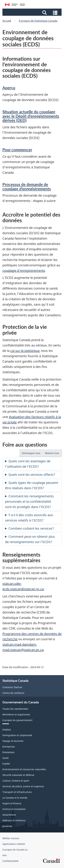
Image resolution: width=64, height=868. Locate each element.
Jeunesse (7, 826)
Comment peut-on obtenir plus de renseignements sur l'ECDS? (30, 539)
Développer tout (32, 454)
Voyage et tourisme (13, 741)
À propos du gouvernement (17, 720)
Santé (6, 758)
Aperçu (9, 88)
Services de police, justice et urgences (23, 786)
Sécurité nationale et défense (18, 775)
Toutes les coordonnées (15, 709)
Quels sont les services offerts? (32, 475)
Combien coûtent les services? (31, 528)
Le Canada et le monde (15, 798)
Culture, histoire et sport (16, 781)
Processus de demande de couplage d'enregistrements (27, 186)
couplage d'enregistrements (24, 270)
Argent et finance (12, 803)
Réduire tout (53, 454)
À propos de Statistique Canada (38, 21)
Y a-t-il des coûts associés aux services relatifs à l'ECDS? (29, 518)
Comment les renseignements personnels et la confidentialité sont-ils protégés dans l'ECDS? (29, 501)
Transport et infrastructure (17, 792)
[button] (32, 12)
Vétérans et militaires (14, 820)
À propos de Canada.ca (15, 850)
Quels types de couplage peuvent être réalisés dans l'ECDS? (32, 485)
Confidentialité (10, 861)
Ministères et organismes (16, 714)
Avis (5, 855)
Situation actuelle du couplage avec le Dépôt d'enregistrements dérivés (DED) (31, 116)
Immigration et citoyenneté (17, 735)
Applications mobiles (14, 844)
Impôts (6, 764)
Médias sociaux (11, 838)
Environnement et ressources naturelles (24, 769)
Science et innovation (14, 809)
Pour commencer (17, 150)
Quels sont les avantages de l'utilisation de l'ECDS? (28, 464)
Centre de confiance (13, 693)
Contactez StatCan (12, 687)
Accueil (7, 21)
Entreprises (9, 747)
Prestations (9, 752)
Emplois (7, 730)
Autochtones (9, 815)
